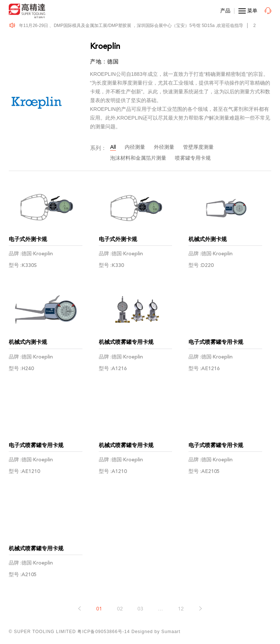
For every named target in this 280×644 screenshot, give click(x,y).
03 (140, 609)
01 (99, 609)
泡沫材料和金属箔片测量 (138, 158)
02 (120, 609)
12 (181, 609)
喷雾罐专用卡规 (193, 158)
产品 (225, 11)
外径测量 (164, 147)
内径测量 (135, 147)
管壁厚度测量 (198, 147)
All (113, 147)
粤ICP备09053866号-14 (104, 632)
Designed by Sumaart (156, 632)
